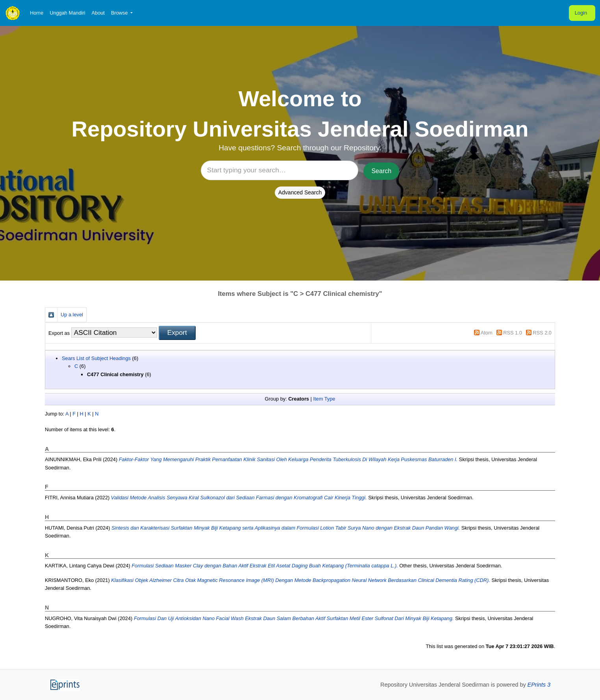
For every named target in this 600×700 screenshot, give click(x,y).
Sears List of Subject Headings (96, 358)
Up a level (72, 315)
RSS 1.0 (513, 333)
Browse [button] (120, 13)
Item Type (324, 399)
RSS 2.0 (542, 333)
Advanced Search (300, 192)
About (98, 13)
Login (581, 13)
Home (37, 13)
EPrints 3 (539, 685)
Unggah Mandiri (67, 13)
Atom (487, 333)
